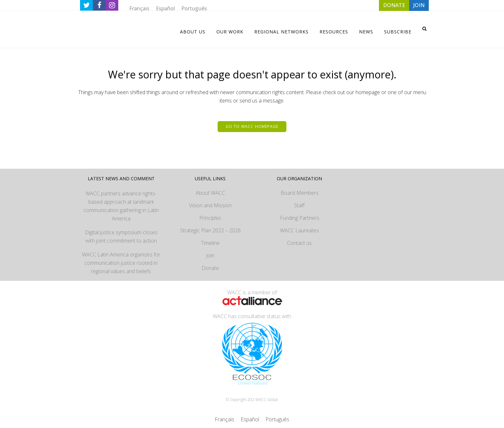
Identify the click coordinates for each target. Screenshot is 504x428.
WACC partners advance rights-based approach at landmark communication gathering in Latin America (121, 206)
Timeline (210, 243)
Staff (299, 205)
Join (210, 255)
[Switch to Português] (194, 8)
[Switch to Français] (139, 8)
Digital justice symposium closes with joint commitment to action (121, 236)
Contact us (299, 243)
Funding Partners (300, 218)
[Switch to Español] (165, 8)
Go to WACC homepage (252, 126)
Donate (210, 268)
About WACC (210, 193)
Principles (210, 218)
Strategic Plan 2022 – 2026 (210, 230)
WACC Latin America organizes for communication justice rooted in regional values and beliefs (121, 263)
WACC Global (267, 400)
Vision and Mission (210, 205)
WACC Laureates (299, 230)
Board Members (300, 193)
